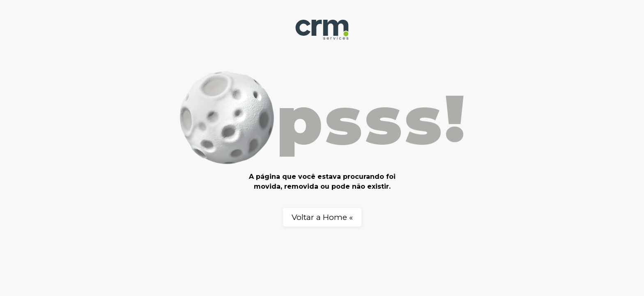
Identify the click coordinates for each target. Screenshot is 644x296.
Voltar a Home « (322, 217)
